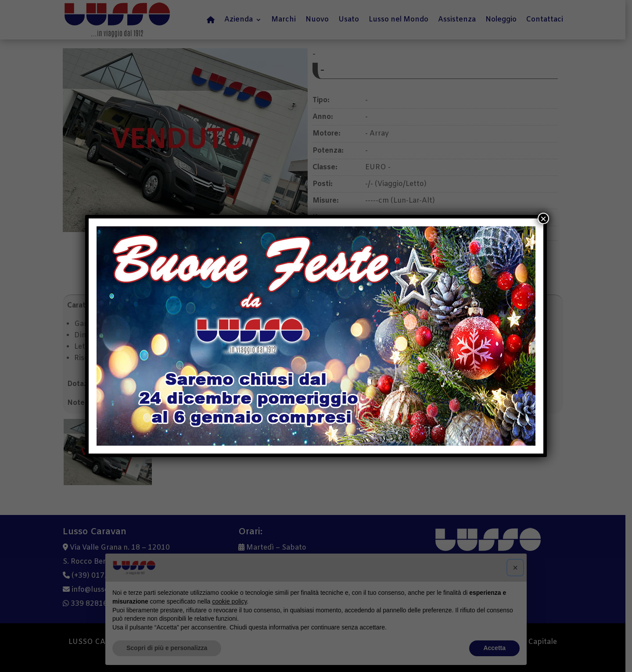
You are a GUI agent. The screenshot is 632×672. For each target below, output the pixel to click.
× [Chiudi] (543, 218)
